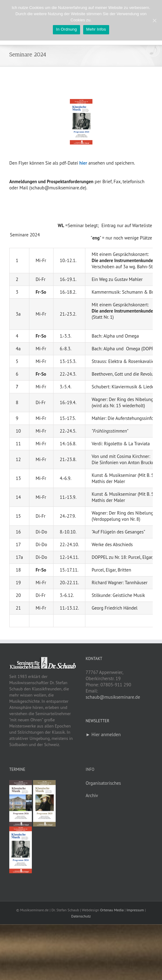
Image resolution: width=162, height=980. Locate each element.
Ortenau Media (112, 910)
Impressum (135, 910)
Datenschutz (81, 916)
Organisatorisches (103, 783)
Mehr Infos (96, 29)
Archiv (92, 795)
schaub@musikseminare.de (113, 697)
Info (90, 769)
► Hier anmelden (103, 734)
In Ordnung (66, 29)
